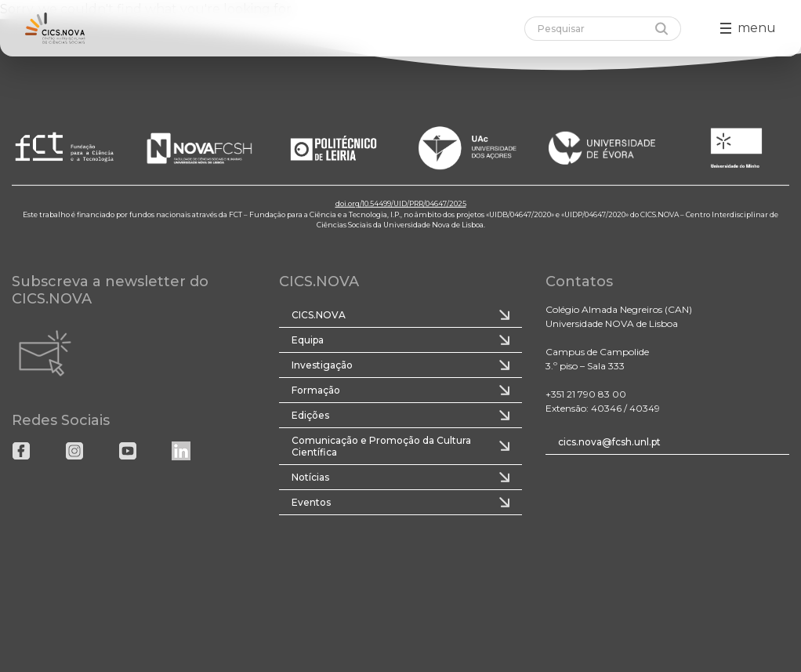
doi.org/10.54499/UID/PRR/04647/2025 (401, 203)
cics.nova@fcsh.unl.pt (609, 442)
